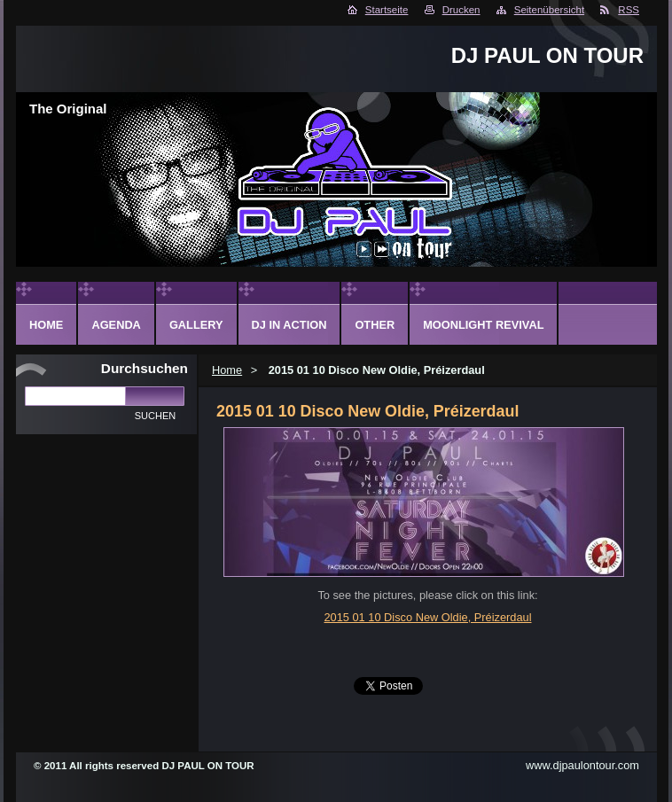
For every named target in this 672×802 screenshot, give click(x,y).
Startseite (387, 10)
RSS (629, 10)
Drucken (461, 10)
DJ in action (289, 325)
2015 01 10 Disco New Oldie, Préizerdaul (427, 617)
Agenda (116, 325)
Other (375, 325)
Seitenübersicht (549, 10)
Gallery (196, 325)
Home (227, 370)
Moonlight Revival (483, 325)
